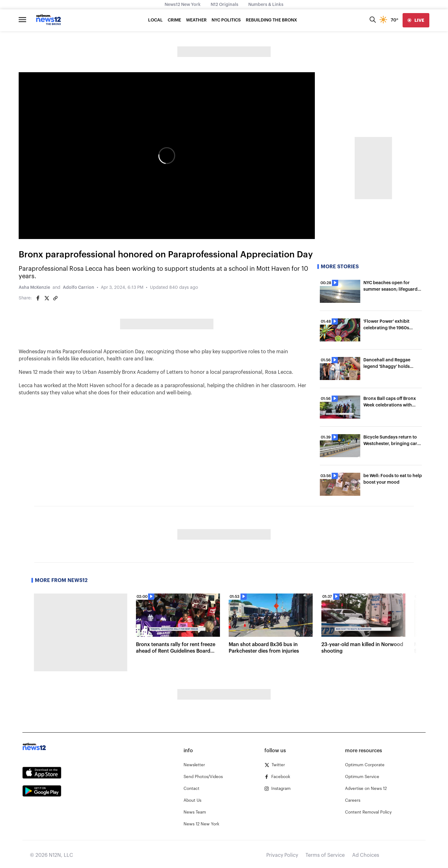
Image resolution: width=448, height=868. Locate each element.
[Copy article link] (55, 298)
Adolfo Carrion (79, 288)
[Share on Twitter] (47, 298)
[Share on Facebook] (38, 298)
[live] (416, 20)
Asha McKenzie (34, 288)
